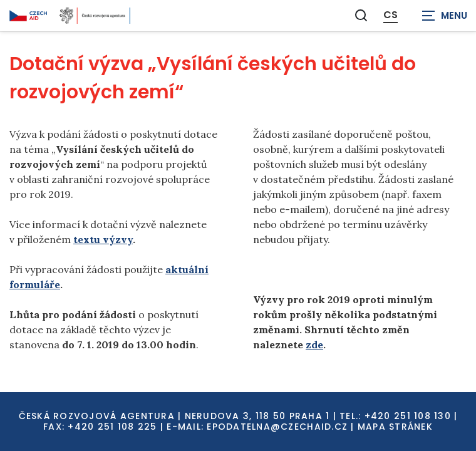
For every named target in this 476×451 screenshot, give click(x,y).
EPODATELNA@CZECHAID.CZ (277, 427)
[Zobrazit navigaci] (445, 16)
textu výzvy (103, 239)
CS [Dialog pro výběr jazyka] (391, 15)
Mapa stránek (395, 427)
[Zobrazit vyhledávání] (361, 15)
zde (314, 345)
